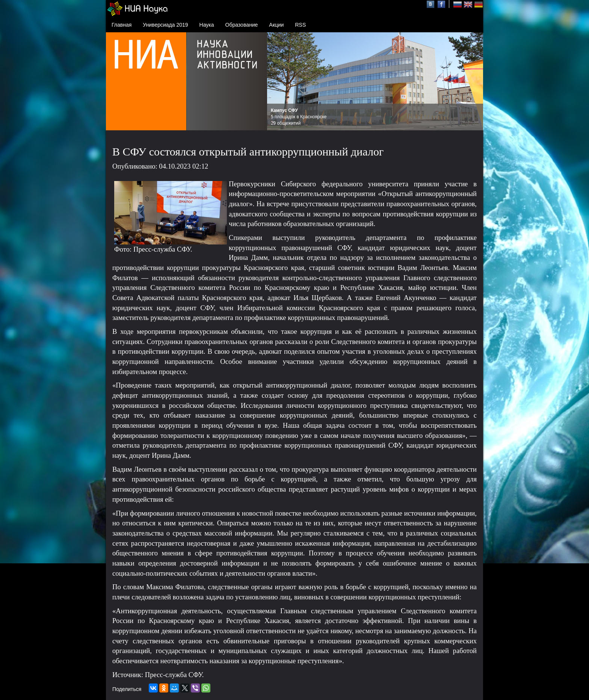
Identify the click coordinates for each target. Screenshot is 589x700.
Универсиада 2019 (165, 25)
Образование (242, 25)
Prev (277, 81)
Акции (276, 25)
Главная (122, 25)
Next (473, 81)
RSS (300, 25)
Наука (207, 25)
